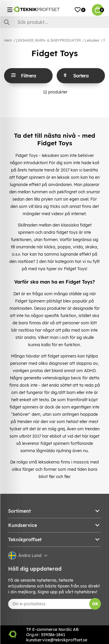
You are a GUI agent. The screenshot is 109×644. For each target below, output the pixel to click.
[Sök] (54, 22)
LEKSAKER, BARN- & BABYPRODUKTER (48, 40)
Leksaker (92, 40)
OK (95, 604)
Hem (8, 40)
